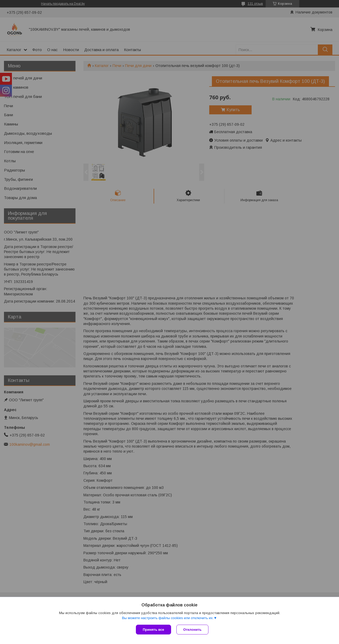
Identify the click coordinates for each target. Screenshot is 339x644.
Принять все (153, 630)
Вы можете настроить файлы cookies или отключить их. (168, 618)
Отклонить (192, 630)
